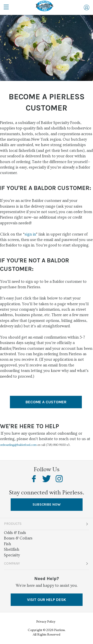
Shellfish (12, 549)
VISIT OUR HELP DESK (46, 600)
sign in (30, 234)
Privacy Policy (46, 622)
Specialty (12, 555)
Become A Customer (46, 402)
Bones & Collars (18, 538)
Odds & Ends (15, 533)
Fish (8, 544)
